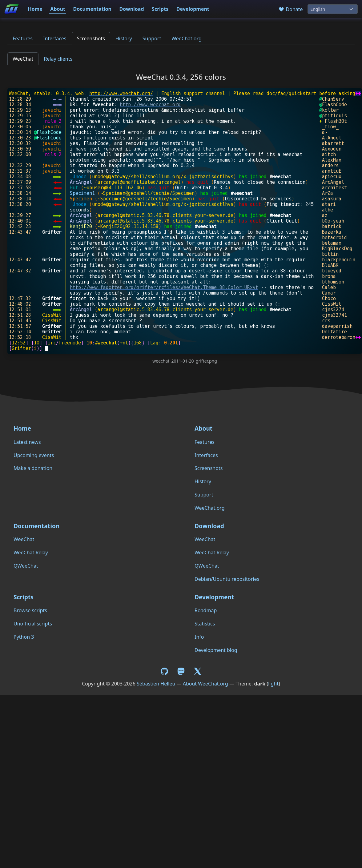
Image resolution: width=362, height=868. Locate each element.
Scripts (160, 9)
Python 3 (24, 637)
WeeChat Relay (31, 553)
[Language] (333, 9)
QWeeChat (26, 566)
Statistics (205, 624)
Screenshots (91, 38)
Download (132, 9)
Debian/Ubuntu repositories (227, 579)
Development (193, 9)
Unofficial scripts (33, 624)
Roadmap (206, 610)
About (58, 9)
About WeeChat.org (205, 684)
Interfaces (55, 38)
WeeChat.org (187, 38)
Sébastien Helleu (156, 684)
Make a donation (33, 468)
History (124, 38)
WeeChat (23, 59)
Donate (290, 9)
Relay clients (58, 59)
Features (23, 38)
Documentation (92, 9)
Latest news (27, 442)
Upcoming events (34, 455)
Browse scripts (30, 610)
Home (35, 9)
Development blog (216, 650)
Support (152, 38)
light (273, 684)
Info (199, 637)
